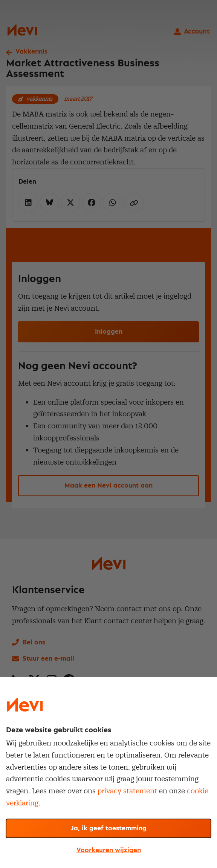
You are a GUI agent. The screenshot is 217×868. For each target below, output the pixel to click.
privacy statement (127, 791)
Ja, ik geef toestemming (109, 828)
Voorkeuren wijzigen (109, 850)
